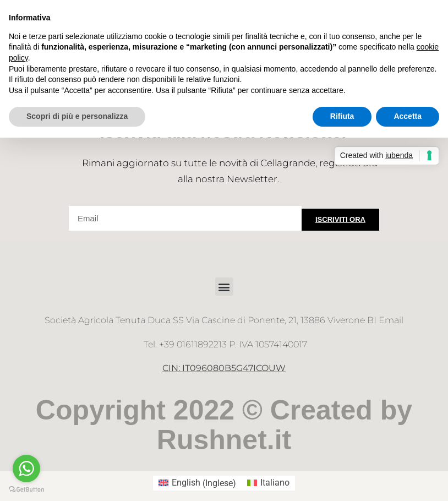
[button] (224, 287)
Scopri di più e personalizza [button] (77, 116)
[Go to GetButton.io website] (26, 490)
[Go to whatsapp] (26, 469)
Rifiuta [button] (342, 116)
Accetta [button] (408, 116)
